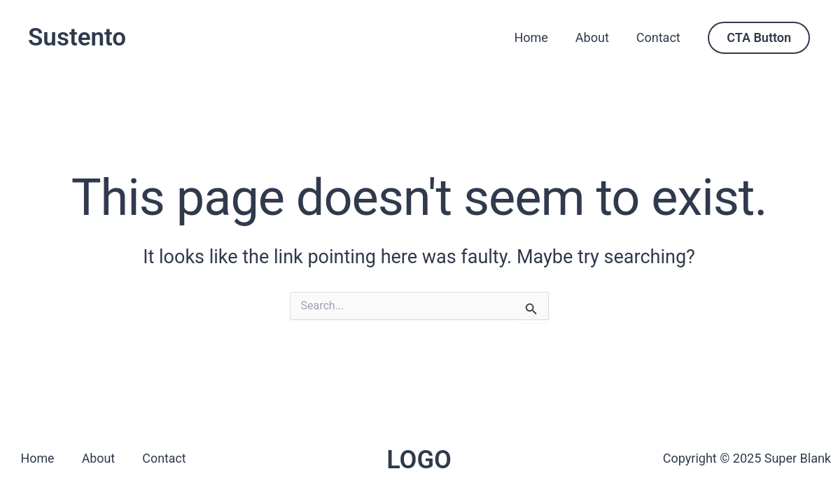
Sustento (77, 37)
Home (536, 37)
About (595, 37)
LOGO (419, 460)
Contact (659, 37)
